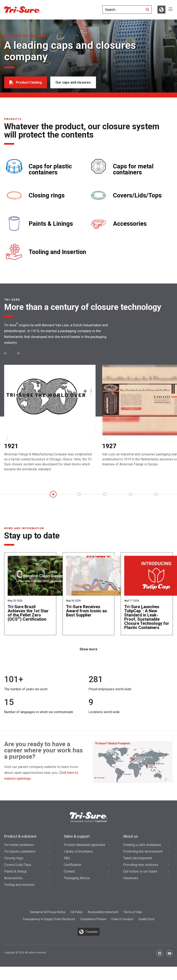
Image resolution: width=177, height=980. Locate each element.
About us (131, 836)
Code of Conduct (122, 919)
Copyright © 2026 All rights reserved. (25, 953)
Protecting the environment (143, 851)
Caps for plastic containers (50, 169)
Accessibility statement (103, 912)
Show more (88, 649)
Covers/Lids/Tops (137, 195)
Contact (69, 871)
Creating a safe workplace (142, 845)
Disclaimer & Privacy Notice (48, 912)
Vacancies (131, 878)
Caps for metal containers (133, 169)
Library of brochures (78, 851)
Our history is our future (140, 871)
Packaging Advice (77, 878)
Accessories (130, 224)
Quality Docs (146, 919)
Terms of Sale (133, 912)
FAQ (67, 858)
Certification (73, 865)
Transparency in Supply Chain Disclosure (49, 919)
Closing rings (47, 195)
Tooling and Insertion (57, 252)
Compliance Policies (93, 919)
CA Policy (77, 912)
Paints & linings (15, 871)
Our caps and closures (73, 82)
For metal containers (19, 845)
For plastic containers (20, 851)
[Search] (147, 10)
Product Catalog (29, 82)
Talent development (138, 858)
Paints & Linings (51, 224)
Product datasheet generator (85, 845)
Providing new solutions (141, 865)
